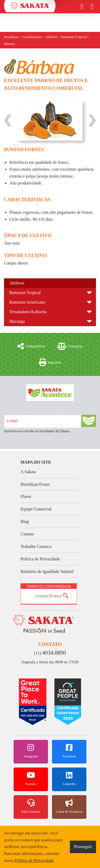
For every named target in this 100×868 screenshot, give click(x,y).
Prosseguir (83, 847)
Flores (26, 496)
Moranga (17, 321)
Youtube (31, 779)
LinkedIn (69, 779)
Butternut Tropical (25, 293)
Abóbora (17, 283)
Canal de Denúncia (69, 806)
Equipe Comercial (36, 509)
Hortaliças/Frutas (35, 484)
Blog (25, 521)
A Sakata (28, 472)
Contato (27, 534)
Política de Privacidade (40, 559)
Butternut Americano (27, 302)
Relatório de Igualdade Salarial (47, 571)
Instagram (31, 751)
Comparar (70, 346)
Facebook (69, 751)
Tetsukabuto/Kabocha (28, 312)
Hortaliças (11, 37)
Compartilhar (31, 346)
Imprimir (50, 362)
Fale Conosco (31, 806)
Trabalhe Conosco (36, 546)
